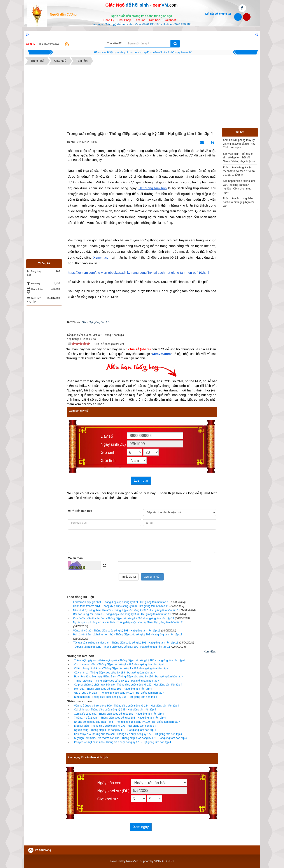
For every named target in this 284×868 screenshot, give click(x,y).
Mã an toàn (75, 558)
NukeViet (132, 861)
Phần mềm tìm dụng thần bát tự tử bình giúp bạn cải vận (238, 202)
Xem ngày (141, 827)
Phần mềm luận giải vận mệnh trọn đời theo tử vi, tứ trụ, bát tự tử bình (239, 171)
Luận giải (141, 480)
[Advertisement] (142, 97)
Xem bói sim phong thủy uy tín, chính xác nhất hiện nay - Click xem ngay (240, 144)
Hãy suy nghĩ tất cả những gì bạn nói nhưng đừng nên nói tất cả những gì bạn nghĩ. (143, 53)
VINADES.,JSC (164, 861)
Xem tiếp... (210, 651)
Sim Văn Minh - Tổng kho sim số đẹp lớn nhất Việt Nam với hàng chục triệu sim (240, 158)
